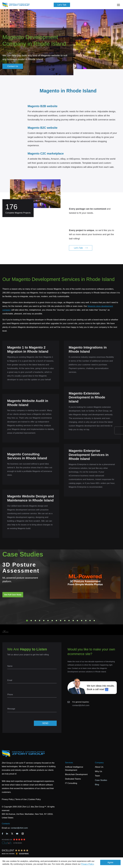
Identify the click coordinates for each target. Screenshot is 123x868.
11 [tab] (69, 621)
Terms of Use (21, 799)
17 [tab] (94, 621)
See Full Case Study (13, 595)
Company (99, 763)
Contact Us (13, 66)
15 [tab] (86, 621)
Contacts (6, 824)
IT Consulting (71, 783)
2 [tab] (31, 621)
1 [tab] (27, 621)
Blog (97, 785)
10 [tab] (65, 621)
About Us (99, 767)
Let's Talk (62, 5)
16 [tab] (90, 621)
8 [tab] (56, 621)
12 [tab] (73, 621)
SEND (45, 723)
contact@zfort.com (81, 705)
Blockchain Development (76, 774)
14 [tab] (82, 621)
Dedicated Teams (73, 779)
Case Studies (101, 780)
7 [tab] (52, 621)
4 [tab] (40, 621)
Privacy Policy (88, 864)
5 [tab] (44, 621)
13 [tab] (77, 621)
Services (69, 763)
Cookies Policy (35, 799)
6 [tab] (48, 621)
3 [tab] (35, 621)
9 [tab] (61, 621)
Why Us (98, 771)
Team (97, 776)
